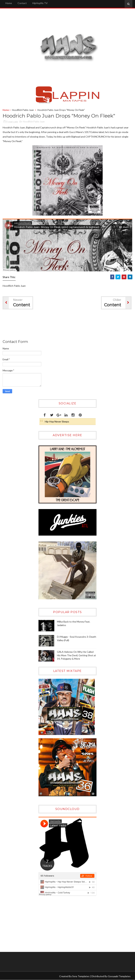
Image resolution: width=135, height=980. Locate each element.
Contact (22, 3)
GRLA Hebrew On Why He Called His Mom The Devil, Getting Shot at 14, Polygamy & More (76, 655)
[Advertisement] (67, 325)
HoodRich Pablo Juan (23, 110)
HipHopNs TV (40, 3)
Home (9, 3)
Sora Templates (81, 976)
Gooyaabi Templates (119, 976)
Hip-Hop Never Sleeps (57, 421)
